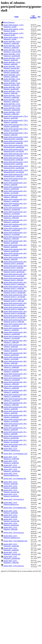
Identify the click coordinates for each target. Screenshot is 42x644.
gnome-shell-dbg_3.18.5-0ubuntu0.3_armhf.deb (12, 101)
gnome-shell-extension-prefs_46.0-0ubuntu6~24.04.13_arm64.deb (15, 283)
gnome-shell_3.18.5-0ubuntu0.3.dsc (16, 541)
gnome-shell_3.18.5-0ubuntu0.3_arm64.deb (11, 545)
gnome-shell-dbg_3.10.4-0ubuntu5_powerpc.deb (12, 67)
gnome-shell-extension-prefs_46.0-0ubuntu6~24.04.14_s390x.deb (15, 321)
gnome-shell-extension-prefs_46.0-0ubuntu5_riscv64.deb (15, 254)
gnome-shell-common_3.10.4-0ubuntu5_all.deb (14, 30)
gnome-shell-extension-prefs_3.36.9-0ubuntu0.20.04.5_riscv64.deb (16, 171)
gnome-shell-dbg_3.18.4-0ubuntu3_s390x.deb (12, 92)
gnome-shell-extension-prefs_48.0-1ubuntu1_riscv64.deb (15, 358)
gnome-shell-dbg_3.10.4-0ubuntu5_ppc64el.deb (12, 71)
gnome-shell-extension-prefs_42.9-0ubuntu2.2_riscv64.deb (15, 213)
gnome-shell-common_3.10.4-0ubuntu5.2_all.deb (14, 26)
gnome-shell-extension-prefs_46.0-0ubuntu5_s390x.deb (15, 258)
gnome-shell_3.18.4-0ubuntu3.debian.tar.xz (11, 503)
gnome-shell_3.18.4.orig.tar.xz (14, 533)
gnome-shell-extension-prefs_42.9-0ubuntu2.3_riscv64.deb (15, 233)
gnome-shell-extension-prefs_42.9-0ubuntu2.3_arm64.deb (15, 221)
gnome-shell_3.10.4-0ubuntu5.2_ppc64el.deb (12, 470)
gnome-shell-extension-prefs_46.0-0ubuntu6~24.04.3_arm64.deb (15, 263)
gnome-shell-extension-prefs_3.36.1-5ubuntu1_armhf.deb (16, 121)
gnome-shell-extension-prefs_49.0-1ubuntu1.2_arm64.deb (15, 366)
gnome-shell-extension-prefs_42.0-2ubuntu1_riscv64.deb (15, 192)
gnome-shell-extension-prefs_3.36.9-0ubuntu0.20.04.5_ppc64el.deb (16, 167)
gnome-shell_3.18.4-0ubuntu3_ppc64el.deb (11, 524)
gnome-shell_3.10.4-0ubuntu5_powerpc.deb (11, 491)
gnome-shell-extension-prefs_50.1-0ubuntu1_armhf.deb (15, 433)
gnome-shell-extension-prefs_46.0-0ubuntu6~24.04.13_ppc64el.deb (15, 292)
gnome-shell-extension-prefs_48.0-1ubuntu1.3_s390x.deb (15, 341)
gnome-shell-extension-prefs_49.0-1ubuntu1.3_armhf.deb (15, 391)
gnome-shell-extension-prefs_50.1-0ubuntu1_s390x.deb (15, 445)
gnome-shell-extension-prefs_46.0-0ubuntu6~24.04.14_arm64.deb (15, 304)
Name (16, 17)
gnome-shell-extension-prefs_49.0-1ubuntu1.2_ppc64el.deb (15, 375)
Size (39, 17)
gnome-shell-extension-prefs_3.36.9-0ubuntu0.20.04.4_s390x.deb (16, 155)
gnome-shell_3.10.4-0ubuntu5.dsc (15, 479)
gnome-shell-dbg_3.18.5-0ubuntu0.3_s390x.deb (12, 113)
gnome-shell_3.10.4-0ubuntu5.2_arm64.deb (11, 458)
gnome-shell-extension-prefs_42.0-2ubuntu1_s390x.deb (15, 196)
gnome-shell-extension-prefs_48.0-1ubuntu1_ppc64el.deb (15, 354)
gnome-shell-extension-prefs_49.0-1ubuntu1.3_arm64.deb (15, 387)
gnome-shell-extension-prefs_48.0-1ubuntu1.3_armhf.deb (15, 329)
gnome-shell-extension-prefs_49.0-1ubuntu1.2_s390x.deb (15, 383)
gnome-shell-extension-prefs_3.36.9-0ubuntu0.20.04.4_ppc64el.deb (16, 146)
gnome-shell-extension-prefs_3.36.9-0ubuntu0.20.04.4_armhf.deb (16, 142)
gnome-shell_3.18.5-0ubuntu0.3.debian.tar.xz (12, 537)
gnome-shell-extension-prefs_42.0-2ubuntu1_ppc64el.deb (15, 188)
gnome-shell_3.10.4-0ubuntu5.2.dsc (16, 454)
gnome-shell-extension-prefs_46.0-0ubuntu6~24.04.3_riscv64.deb (15, 275)
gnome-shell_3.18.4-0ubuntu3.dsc (15, 508)
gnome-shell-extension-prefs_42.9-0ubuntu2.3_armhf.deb (15, 225)
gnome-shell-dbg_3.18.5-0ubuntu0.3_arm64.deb (12, 96)
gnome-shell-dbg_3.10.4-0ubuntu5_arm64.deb (12, 59)
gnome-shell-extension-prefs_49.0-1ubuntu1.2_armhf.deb (15, 371)
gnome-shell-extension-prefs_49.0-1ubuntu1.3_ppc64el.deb (15, 395)
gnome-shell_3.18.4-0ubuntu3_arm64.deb (11, 512)
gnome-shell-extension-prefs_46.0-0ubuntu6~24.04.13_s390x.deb (15, 300)
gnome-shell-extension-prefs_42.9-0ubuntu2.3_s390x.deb (15, 238)
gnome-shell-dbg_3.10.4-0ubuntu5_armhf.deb (12, 63)
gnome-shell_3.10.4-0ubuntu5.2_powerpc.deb (12, 466)
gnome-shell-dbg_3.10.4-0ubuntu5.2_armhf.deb (12, 47)
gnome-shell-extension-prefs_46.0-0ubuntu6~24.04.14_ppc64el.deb (15, 312)
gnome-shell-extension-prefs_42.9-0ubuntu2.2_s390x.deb (15, 217)
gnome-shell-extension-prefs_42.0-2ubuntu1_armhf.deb (15, 184)
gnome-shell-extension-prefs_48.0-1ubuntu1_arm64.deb (15, 346)
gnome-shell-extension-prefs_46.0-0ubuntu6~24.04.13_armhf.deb (15, 287)
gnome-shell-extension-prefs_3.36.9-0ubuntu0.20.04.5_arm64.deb (16, 159)
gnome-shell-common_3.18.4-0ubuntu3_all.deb (14, 34)
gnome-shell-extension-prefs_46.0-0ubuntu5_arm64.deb (15, 242)
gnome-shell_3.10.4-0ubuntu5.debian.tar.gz (11, 474)
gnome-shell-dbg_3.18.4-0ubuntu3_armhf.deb (12, 80)
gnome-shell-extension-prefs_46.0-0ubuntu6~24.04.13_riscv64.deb (15, 296)
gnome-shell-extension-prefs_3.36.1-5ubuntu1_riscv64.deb (16, 130)
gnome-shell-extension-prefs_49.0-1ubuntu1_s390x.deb (15, 425)
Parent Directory (9, 22)
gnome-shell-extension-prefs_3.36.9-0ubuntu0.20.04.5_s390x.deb (16, 175)
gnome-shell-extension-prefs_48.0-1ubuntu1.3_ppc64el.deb (15, 333)
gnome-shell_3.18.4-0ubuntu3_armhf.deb (11, 516)
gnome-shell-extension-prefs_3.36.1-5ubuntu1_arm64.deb (16, 117)
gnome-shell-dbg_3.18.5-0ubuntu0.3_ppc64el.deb (12, 109)
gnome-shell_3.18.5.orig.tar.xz (14, 566)
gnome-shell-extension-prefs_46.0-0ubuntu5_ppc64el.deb (15, 250)
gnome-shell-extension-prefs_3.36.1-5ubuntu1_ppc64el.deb (16, 125)
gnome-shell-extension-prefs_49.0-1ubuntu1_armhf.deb (15, 412)
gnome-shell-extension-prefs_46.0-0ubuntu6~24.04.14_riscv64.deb (15, 317)
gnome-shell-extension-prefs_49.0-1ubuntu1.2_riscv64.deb (15, 379)
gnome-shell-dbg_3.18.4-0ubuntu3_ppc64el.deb (12, 88)
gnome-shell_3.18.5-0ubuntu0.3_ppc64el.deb (12, 557)
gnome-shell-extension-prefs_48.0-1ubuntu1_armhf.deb (15, 350)
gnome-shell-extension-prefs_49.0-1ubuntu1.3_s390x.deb (15, 404)
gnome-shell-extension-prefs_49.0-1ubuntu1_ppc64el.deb (15, 416)
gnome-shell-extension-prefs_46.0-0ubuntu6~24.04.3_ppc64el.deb (15, 271)
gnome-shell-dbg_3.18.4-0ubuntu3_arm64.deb (12, 76)
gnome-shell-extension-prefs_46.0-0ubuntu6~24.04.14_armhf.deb (15, 308)
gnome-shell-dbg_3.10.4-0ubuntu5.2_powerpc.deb (12, 51)
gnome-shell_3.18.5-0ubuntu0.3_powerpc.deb (12, 553)
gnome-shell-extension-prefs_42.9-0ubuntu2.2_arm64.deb (15, 200)
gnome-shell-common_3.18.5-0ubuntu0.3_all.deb (14, 38)
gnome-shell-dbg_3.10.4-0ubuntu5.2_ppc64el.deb (12, 55)
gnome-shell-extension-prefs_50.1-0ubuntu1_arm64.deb (15, 429)
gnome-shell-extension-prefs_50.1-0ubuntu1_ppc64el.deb (15, 437)
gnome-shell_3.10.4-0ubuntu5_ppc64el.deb (11, 495)
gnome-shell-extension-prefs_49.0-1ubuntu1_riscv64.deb (15, 420)
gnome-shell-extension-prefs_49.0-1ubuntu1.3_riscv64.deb (15, 400)
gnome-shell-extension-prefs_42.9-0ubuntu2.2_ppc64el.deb (15, 209)
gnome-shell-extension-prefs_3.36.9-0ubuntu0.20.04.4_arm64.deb (16, 138)
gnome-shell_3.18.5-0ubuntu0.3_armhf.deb (11, 549)
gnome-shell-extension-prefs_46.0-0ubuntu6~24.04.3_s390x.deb (15, 279)
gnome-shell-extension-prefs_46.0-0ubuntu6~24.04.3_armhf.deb (15, 267)
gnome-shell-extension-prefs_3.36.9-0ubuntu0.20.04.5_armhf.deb (16, 163)
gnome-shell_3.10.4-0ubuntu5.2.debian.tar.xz (12, 449)
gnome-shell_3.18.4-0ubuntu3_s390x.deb (11, 528)
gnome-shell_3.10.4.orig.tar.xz (14, 499)
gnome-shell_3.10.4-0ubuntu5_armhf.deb (11, 487)
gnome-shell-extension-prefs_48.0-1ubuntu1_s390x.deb (15, 362)
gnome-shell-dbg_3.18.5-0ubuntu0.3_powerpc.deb (12, 105)
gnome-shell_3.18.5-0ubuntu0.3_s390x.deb (11, 562)
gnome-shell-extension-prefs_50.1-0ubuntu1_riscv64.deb (15, 441)
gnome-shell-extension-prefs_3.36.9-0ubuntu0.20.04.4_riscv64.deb (16, 150)
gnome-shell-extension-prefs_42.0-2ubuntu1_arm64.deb (15, 179)
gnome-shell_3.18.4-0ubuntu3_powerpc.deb (11, 520)
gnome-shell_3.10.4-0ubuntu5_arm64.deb (11, 483)
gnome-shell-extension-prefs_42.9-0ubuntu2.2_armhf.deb (15, 204)
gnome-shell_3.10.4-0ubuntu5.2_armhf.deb (11, 462)
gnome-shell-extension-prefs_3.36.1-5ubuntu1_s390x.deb (16, 134)
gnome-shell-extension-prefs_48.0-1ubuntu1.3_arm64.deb (15, 325)
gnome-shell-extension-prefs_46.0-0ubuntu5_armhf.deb (15, 246)
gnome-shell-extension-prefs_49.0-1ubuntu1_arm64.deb (15, 408)
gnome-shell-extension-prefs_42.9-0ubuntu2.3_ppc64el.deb (15, 229)
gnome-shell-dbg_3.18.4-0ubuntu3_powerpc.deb (12, 84)
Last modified (33, 17)
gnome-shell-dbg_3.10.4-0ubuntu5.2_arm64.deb (12, 42)
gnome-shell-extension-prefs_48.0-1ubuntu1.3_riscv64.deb (15, 337)
